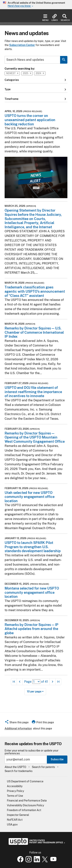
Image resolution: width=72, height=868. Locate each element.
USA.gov (12, 824)
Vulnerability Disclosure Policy (25, 805)
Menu (45, 18)
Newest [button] (12, 73)
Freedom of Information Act (24, 810)
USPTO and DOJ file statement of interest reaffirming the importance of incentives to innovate (33, 392)
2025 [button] (27, 73)
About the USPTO (15, 767)
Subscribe (57, 759)
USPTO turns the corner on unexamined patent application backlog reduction (30, 120)
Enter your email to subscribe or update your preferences (31, 752)
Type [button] (36, 90)
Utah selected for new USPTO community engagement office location (30, 497)
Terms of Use (15, 796)
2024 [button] (40, 73)
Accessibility (15, 786)
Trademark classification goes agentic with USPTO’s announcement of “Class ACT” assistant (35, 291)
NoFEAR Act (15, 820)
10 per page (34, 691)
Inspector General (18, 815)
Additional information (18, 728)
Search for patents (43, 767)
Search (64, 18)
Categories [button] (36, 80)
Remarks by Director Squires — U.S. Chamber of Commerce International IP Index (34, 332)
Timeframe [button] (36, 99)
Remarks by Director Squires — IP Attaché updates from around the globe (31, 629)
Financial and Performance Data (27, 801)
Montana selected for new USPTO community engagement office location (32, 592)
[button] (17, 723)
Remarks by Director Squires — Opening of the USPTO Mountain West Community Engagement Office (35, 437)
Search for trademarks (19, 771)
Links (55, 18)
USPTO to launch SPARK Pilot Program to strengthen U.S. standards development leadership (33, 547)
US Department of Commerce (25, 781)
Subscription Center (22, 45)
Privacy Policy (15, 791)
